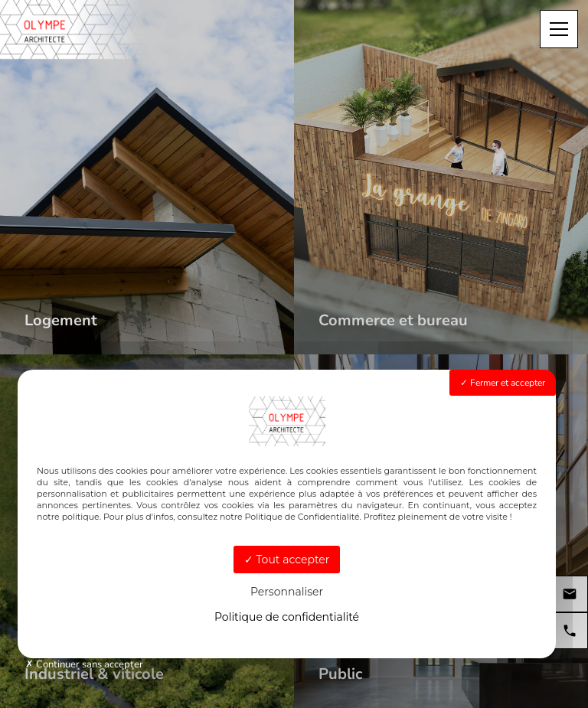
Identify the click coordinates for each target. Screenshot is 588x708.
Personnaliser (287, 592)
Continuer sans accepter (84, 664)
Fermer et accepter (503, 383)
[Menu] (559, 29)
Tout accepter (287, 560)
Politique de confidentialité (287, 617)
